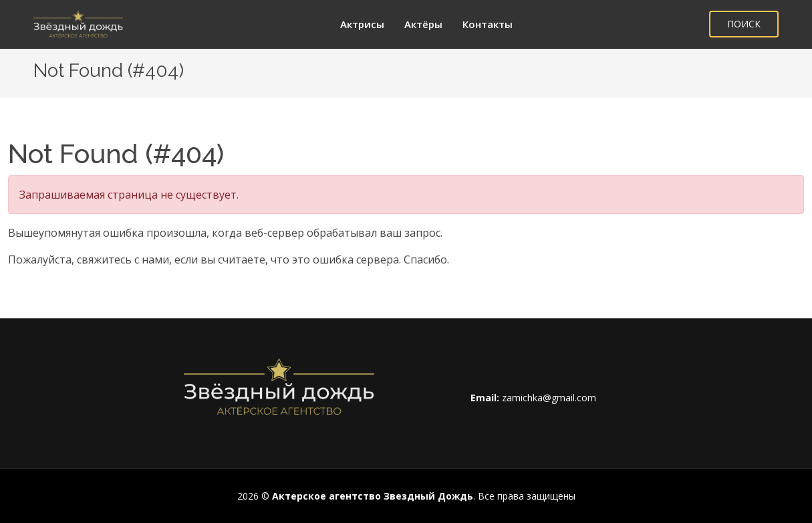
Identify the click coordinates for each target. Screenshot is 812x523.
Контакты (488, 24)
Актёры (423, 24)
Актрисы (362, 24)
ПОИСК (744, 24)
